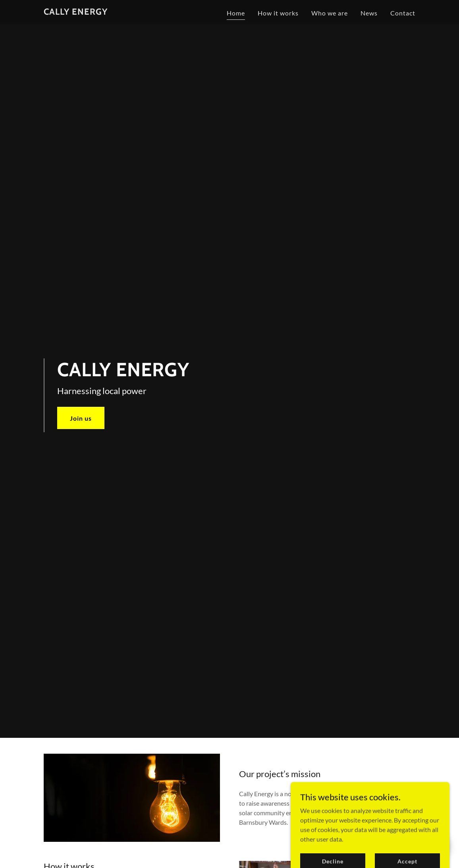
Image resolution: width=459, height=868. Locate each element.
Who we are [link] (330, 13)
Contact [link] (403, 13)
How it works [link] (278, 13)
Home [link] (236, 13)
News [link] (369, 13)
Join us (81, 418)
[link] (76, 12)
